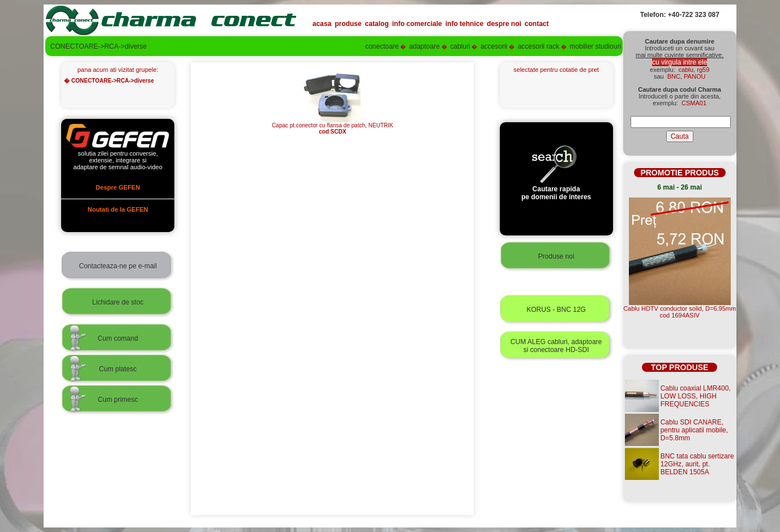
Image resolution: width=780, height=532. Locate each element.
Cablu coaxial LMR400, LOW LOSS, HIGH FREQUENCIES (696, 396)
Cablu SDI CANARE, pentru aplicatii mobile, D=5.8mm (694, 430)
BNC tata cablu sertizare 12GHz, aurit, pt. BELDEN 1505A (697, 464)
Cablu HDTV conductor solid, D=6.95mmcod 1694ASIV (680, 312)
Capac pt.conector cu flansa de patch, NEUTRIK (333, 126)
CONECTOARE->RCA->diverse (113, 81)
